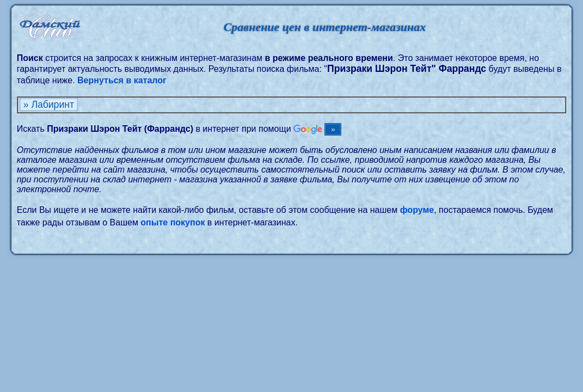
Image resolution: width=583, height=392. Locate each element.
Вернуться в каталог (122, 80)
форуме (417, 210)
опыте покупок (173, 222)
